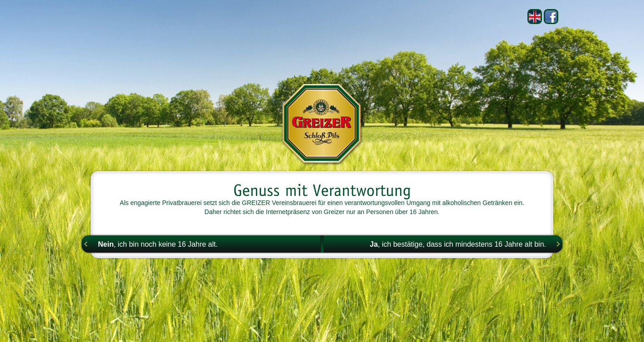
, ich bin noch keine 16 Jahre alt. (158, 244)
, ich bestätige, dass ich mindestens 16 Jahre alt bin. (458, 244)
